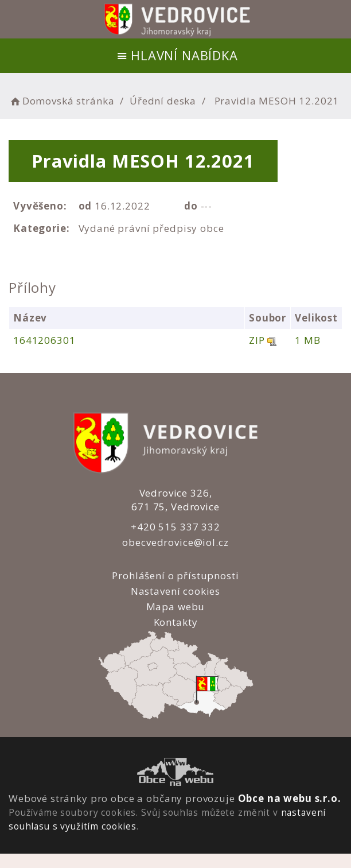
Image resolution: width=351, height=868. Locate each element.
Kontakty (175, 622)
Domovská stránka (61, 101)
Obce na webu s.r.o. (290, 798)
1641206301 (44, 340)
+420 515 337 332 (175, 527)
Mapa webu (176, 607)
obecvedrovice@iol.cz (175, 542)
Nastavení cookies (175, 591)
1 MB (307, 340)
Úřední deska (163, 101)
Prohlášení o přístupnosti (175, 576)
